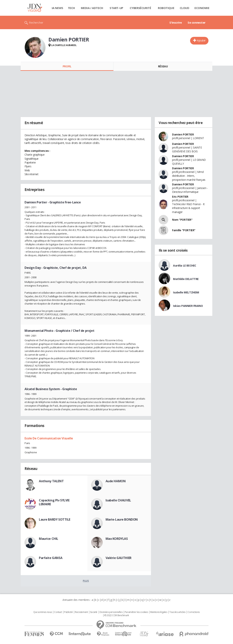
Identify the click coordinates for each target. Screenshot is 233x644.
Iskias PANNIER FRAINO (188, 306)
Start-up (116, 8)
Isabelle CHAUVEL (118, 500)
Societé (94, 612)
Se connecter (197, 22)
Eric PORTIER (180, 197)
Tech (71, 8)
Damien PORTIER (183, 134)
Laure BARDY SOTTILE (55, 519)
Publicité (68, 612)
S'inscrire (176, 22)
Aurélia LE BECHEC (185, 265)
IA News (57, 8)
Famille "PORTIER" (184, 230)
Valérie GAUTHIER (119, 558)
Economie (202, 8)
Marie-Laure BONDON (122, 519)
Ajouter (201, 40)
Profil (67, 66)
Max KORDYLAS (117, 539)
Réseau (163, 66)
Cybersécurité (140, 8)
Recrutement (81, 612)
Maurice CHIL (49, 539)
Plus (86, 581)
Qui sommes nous (43, 612)
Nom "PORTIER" (182, 220)
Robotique (166, 8)
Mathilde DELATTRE (186, 279)
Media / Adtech (92, 8)
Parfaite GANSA (51, 558)
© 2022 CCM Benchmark (117, 615)
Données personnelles (111, 612)
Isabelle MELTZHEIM (186, 292)
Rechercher (36, 22)
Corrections (194, 612)
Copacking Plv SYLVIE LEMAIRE (54, 502)
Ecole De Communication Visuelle (49, 438)
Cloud (185, 8)
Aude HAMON (116, 481)
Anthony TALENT (51, 481)
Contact (58, 612)
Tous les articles (177, 612)
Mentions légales (159, 612)
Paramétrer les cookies (136, 612)
